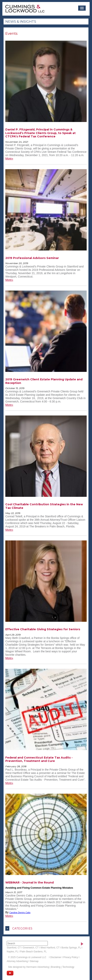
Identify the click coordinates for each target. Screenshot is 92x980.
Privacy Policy (71, 957)
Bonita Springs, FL (71, 948)
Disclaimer (56, 957)
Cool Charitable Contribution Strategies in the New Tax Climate (44, 506)
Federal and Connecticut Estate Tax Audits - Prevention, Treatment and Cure (39, 759)
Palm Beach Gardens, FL (33, 952)
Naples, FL (12, 952)
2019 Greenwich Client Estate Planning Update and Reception (44, 381)
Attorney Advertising (17, 961)
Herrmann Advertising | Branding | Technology (50, 967)
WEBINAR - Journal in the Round (30, 882)
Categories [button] (19, 928)
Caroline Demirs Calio (20, 912)
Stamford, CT (14, 948)
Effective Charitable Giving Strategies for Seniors (43, 629)
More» (9, 158)
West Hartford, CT (50, 948)
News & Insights (21, 22)
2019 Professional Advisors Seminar (32, 258)
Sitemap (34, 961)
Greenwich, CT (31, 948)
